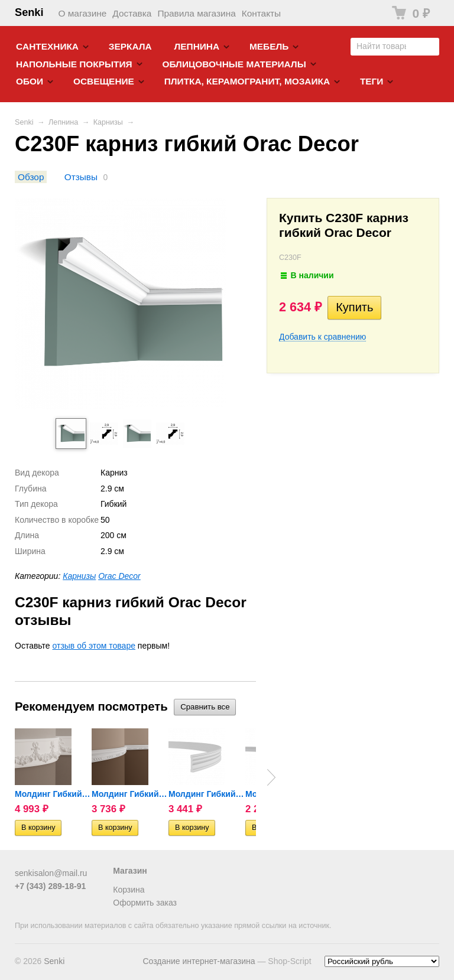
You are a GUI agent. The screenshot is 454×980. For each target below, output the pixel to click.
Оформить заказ (145, 903)
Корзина (129, 890)
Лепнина (197, 46)
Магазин (130, 871)
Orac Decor (119, 576)
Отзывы (81, 177)
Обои (30, 81)
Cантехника (47, 46)
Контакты (261, 13)
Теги (372, 81)
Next (271, 777)
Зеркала (130, 46)
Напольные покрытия (74, 64)
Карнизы (108, 122)
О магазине (83, 13)
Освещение (104, 81)
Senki (29, 12)
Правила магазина (196, 13)
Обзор (31, 177)
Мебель (269, 46)
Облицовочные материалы (234, 64)
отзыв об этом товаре (94, 646)
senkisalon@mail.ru (51, 873)
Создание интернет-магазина (199, 961)
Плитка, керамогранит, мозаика (247, 81)
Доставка (132, 13)
